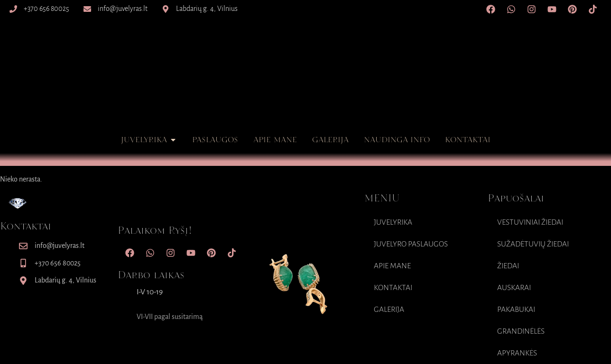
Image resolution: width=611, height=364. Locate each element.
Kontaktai (393, 288)
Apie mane (392, 266)
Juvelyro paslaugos (411, 244)
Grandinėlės (521, 331)
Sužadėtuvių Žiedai (533, 244)
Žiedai (508, 266)
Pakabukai (516, 309)
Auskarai (514, 288)
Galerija (389, 309)
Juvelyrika (393, 222)
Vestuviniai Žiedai (530, 222)
